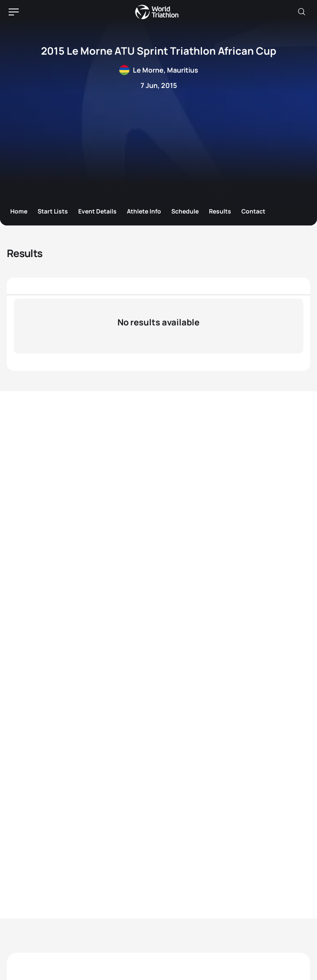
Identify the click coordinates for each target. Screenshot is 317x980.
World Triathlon (157, 12)
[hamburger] (14, 12)
